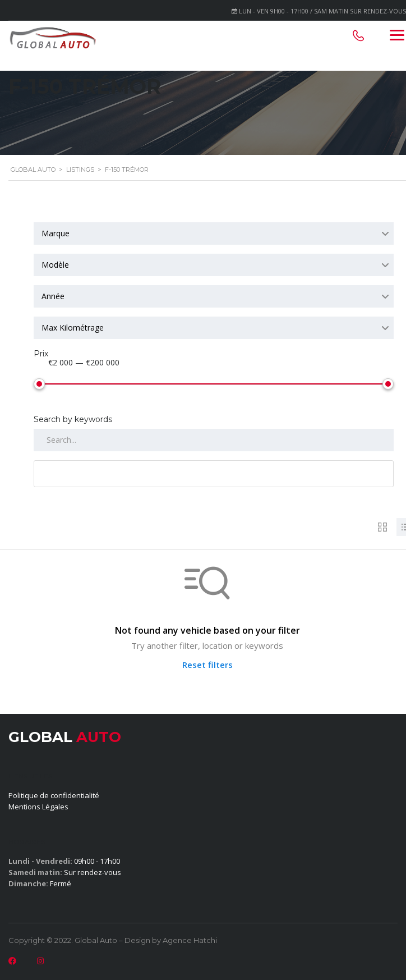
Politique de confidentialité (54, 793)
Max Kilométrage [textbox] (73, 328)
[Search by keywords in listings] (214, 438)
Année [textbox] (53, 296)
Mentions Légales (38, 804)
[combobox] (214, 233)
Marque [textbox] (56, 233)
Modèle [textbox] (55, 265)
